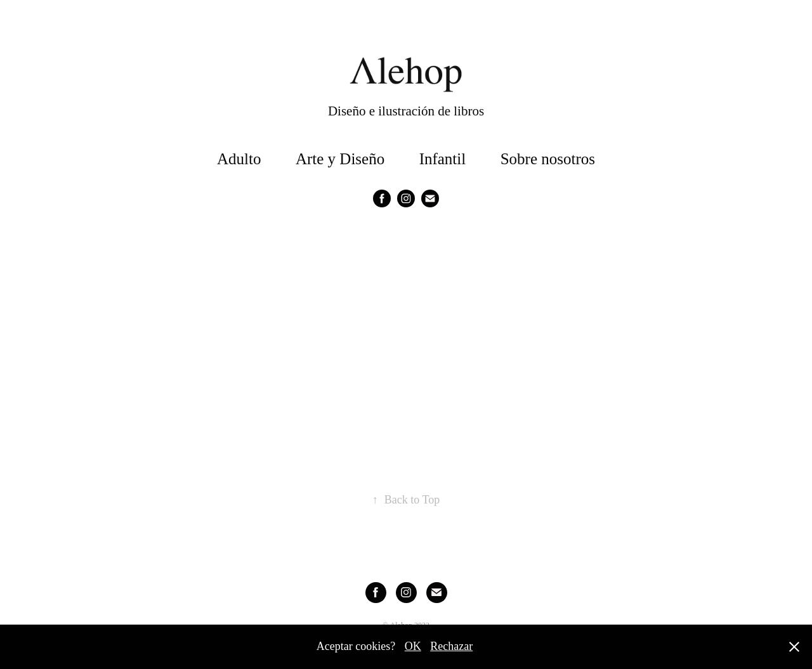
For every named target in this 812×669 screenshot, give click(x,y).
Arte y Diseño (340, 159)
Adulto (239, 159)
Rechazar (451, 646)
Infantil (443, 159)
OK (413, 646)
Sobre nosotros (548, 159)
